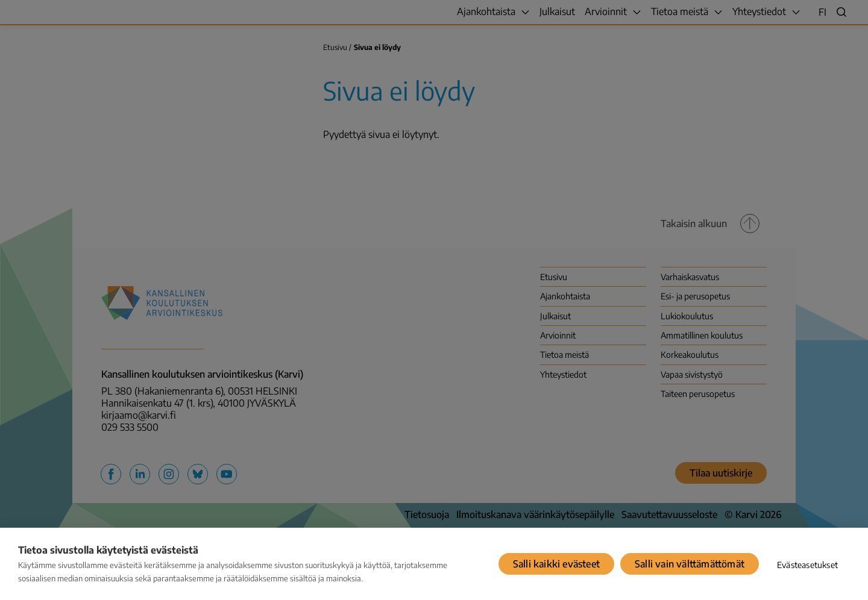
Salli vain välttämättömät (690, 564)
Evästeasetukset (807, 565)
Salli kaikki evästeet (556, 564)
